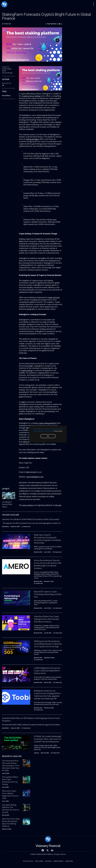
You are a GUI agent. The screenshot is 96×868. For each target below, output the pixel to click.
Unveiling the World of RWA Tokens (7, 504)
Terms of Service (29, 861)
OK (48, 436)
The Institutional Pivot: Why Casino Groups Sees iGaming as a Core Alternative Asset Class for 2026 (11, 766)
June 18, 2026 (6, 773)
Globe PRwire (5, 527)
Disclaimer (49, 861)
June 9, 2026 (5, 787)
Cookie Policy (68, 861)
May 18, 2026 (6, 815)
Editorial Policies (58, 861)
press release (28, 505)
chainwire (36, 753)
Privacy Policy (58, 431)
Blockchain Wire (7, 83)
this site (58, 505)
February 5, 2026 (7, 829)
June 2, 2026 (5, 801)
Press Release (6, 96)
